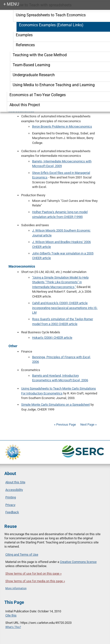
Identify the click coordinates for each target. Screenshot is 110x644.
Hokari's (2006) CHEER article (52, 338)
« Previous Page (65, 425)
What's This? (13, 627)
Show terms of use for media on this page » (35, 581)
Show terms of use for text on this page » (33, 574)
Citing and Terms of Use (22, 555)
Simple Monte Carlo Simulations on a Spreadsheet (55, 405)
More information (16, 588)
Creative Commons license (78, 562)
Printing (11, 497)
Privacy (10, 505)
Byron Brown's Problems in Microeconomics (62, 126)
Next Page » (88, 425)
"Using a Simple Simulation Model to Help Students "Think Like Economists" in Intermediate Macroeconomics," (60, 282)
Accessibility (14, 490)
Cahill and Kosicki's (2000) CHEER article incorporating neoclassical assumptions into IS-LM (65, 308)
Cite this (11, 615)
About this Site (15, 482)
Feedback (12, 512)
